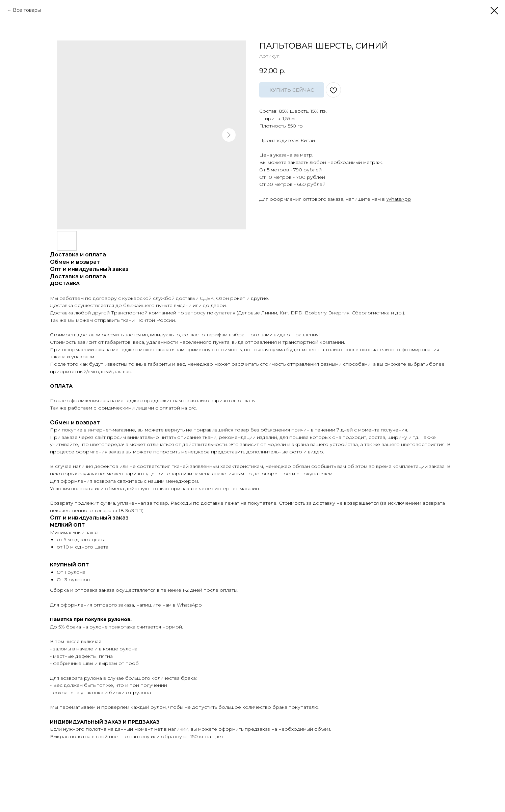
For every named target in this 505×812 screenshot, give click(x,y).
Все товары (27, 10)
